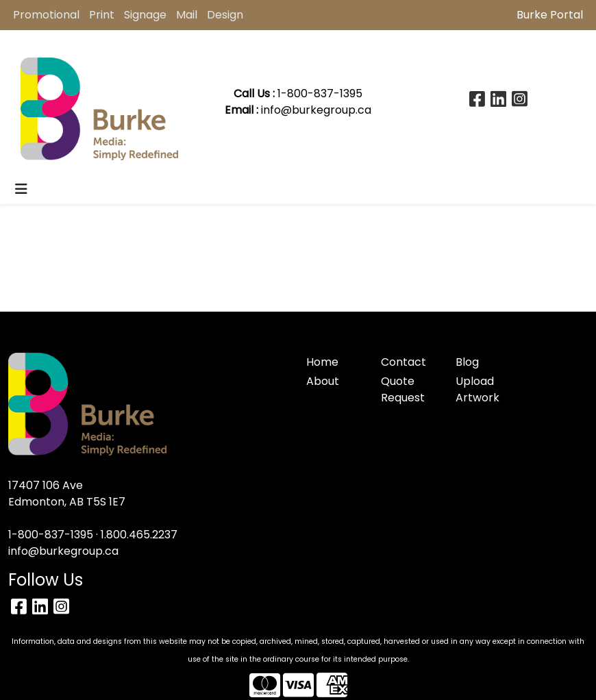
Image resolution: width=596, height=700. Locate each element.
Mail (187, 15)
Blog (467, 362)
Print (102, 15)
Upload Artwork (477, 389)
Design (225, 15)
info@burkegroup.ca (316, 110)
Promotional (46, 15)
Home (322, 362)
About (323, 381)
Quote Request (403, 389)
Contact (403, 362)
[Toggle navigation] (21, 189)
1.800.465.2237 (139, 535)
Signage (145, 15)
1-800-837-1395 (51, 535)
